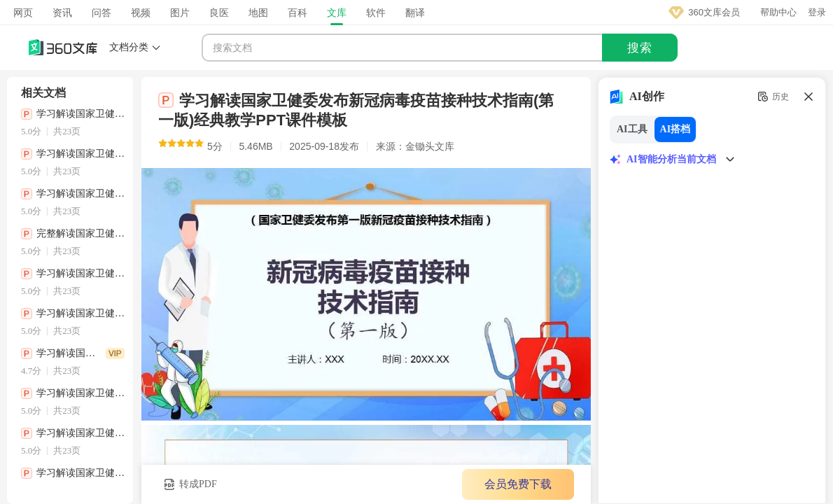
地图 (258, 13)
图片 (180, 13)
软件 (376, 13)
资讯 (62, 13)
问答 (101, 13)
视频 (141, 13)
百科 (297, 13)
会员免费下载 (518, 484)
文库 (337, 13)
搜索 (640, 48)
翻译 (415, 13)
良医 (219, 13)
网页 (23, 13)
